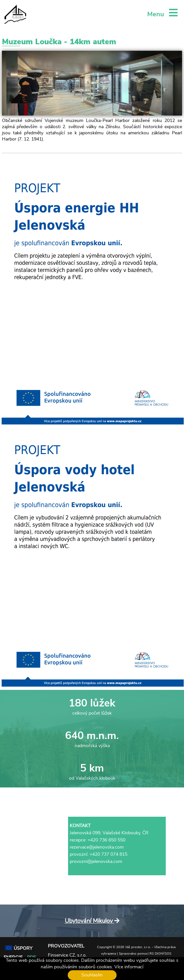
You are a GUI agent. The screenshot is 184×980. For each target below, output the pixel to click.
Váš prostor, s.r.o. (138, 947)
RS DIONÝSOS (160, 954)
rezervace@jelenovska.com (97, 847)
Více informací (129, 967)
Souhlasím (92, 975)
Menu (162, 14)
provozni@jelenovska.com (96, 861)
